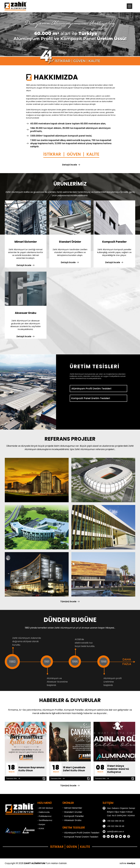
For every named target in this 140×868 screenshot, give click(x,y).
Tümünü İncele (68, 602)
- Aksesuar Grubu (72, 820)
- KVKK (41, 828)
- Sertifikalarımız (45, 820)
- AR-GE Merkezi (45, 808)
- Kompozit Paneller (73, 816)
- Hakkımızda (43, 812)
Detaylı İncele (70, 165)
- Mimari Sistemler (72, 808)
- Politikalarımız (45, 816)
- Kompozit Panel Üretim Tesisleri (80, 837)
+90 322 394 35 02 (113, 821)
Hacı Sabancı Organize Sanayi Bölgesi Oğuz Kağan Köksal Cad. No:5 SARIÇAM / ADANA (119, 811)
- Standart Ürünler (72, 812)
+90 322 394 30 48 (113, 826)
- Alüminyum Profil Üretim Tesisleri (81, 833)
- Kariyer (41, 824)
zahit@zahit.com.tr (113, 832)
